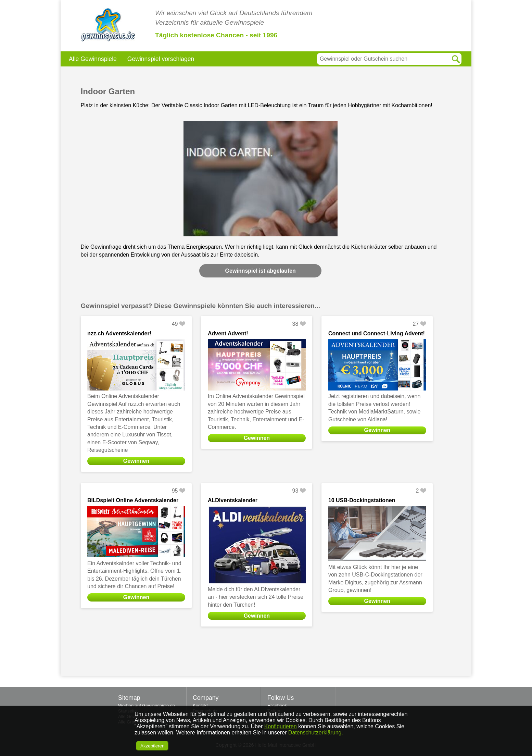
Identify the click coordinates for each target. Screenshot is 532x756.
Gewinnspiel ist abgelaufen (261, 271)
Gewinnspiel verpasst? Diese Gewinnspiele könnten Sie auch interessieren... (201, 306)
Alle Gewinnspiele (93, 59)
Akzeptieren (152, 746)
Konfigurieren (281, 726)
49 (175, 324)
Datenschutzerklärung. (316, 733)
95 (175, 491)
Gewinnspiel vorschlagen (161, 59)
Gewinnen (136, 461)
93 (295, 491)
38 (295, 324)
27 (416, 324)
